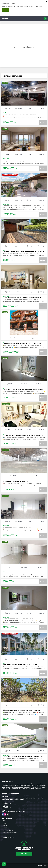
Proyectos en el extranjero (10, 833)
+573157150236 (6, 804)
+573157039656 (6, 808)
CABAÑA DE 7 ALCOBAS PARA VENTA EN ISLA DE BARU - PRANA (22, 344)
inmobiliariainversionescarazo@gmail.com (13, 812)
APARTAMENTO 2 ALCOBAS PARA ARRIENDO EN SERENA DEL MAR (23, 757)
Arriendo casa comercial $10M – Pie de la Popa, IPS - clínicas (23, 252)
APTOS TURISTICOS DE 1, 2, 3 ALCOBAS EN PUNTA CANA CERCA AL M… (24, 206)
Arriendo (5, 825)
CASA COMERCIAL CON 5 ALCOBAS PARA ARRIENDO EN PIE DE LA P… (24, 573)
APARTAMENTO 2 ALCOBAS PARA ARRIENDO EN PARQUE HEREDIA (23, 390)
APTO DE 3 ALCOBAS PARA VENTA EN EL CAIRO (17, 527)
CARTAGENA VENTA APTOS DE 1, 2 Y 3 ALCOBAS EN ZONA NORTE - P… (24, 160)
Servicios (5, 828)
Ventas (5, 823)
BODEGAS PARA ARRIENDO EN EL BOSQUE (16, 481)
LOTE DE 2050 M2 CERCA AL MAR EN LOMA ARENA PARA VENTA (22, 711)
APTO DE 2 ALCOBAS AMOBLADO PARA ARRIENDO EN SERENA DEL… (23, 435)
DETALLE (43, 122)
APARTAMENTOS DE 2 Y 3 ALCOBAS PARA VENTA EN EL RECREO (22, 298)
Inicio (4, 821)
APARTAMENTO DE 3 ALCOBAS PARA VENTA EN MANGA (19, 619)
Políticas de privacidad (9, 837)
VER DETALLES (24, 93)
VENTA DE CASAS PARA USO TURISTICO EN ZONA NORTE (20, 665)
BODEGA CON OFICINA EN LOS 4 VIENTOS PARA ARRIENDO (21, 114)
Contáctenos (6, 835)
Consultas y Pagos (8, 830)
